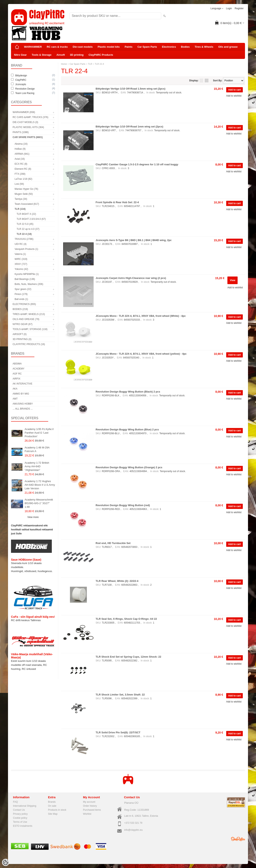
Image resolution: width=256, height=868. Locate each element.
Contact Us (19, 810)
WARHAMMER (33, 47)
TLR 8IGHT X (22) (26, 214)
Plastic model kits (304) (28, 127)
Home (64, 64)
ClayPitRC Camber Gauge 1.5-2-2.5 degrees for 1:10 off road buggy (137, 164)
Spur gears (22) (23, 289)
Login (229, 8)
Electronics (169, 47)
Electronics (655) (24, 304)
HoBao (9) (20, 149)
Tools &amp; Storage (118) (30, 329)
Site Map (53, 814)
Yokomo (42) (21, 269)
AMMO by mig (21, 394)
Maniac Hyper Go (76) (26, 189)
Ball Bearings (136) (25, 279)
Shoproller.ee (238, 839)
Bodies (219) (20, 309)
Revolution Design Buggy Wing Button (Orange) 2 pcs (129, 467)
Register (239, 8)
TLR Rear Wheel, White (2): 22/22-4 (117, 581)
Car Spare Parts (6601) (28, 137)
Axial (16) (20, 159)
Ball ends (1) (21, 299)
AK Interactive (22, 384)
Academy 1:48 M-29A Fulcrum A (37, 449)
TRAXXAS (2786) (24, 239)
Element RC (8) (23, 169)
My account (89, 802)
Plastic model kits (109, 47)
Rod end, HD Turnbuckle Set (113, 543)
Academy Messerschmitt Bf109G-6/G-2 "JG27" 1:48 (39, 503)
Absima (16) (21, 144)
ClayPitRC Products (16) (29, 344)
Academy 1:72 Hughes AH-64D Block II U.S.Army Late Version (40, 485)
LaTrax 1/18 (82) (23, 179)
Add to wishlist (234, 96)
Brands (52, 802)
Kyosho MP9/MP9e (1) (27, 274)
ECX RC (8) (21, 164)
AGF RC (17, 374)
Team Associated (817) (27, 204)
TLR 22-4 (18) (24, 234)
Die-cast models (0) (25, 122)
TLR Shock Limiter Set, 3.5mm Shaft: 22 (120, 695)
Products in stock (57, 810)
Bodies (185, 47)
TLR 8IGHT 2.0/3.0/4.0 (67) (31, 219)
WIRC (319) (21, 259)
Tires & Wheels (204, 47)
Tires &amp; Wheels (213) (29, 314)
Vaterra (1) (20, 254)
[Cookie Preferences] (6, 862)
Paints (128, 47)
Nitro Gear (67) (22, 324)
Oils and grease (228, 47)
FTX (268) (20, 174)
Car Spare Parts (147, 47)
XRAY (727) (21, 264)
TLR (90, 64)
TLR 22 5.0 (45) (25, 224)
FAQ (15, 802)
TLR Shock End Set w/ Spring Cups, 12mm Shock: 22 (128, 657)
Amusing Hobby (23, 404)
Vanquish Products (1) (26, 249)
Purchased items (92, 810)
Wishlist (87, 814)
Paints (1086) (21, 132)
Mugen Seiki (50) (24, 194)
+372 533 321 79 (133, 823)
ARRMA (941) (22, 154)
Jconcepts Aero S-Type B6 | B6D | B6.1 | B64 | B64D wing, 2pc (134, 240)
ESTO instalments (23, 826)
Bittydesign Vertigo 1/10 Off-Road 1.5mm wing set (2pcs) (130, 89)
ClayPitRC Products (101, 55)
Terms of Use (20, 822)
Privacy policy (20, 814)
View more (33, 517)
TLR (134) (20, 209)
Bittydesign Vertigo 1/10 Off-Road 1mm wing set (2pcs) (129, 127)
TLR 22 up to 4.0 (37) (28, 229)
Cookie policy (20, 818)
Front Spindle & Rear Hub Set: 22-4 (117, 202)
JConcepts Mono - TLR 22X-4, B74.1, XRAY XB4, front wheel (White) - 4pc (141, 316)
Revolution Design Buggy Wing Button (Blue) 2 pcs (127, 429)
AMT (15, 399)
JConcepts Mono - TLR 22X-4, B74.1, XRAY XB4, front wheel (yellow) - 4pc (141, 354)
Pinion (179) (21, 294)
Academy (18, 369)
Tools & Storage (42, 55)
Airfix (16, 379)
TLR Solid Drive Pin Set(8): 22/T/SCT (118, 732)
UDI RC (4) (20, 244)
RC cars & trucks (57, 47)
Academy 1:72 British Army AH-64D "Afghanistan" (37, 466)
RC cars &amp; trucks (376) (30, 117)
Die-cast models (83, 47)
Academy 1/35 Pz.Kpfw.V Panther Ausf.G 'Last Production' (39, 433)
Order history (90, 806)
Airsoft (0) (20, 334)
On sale (52, 806)
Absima (17, 364)
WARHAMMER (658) (24, 112)
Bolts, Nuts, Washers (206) (29, 284)
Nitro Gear (20, 55)
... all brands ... (23, 409)
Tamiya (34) (21, 199)
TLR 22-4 (99, 64)
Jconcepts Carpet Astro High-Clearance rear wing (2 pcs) (131, 278)
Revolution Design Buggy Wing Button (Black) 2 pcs (128, 392)
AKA (15, 389)
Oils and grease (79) (26, 319)
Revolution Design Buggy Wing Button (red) (123, 505)
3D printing (77, 55)
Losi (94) (19, 184)
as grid (207, 81)
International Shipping (25, 806)
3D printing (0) (22, 339)
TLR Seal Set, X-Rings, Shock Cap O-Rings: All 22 (126, 619)
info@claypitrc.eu (133, 830)
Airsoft (61, 55)
